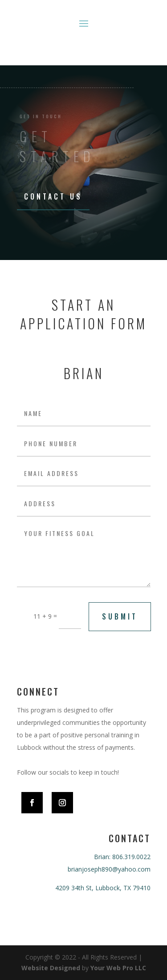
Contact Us (53, 196)
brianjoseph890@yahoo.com (109, 869)
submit (120, 616)
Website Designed (51, 968)
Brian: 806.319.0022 (122, 857)
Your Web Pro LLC (118, 968)
